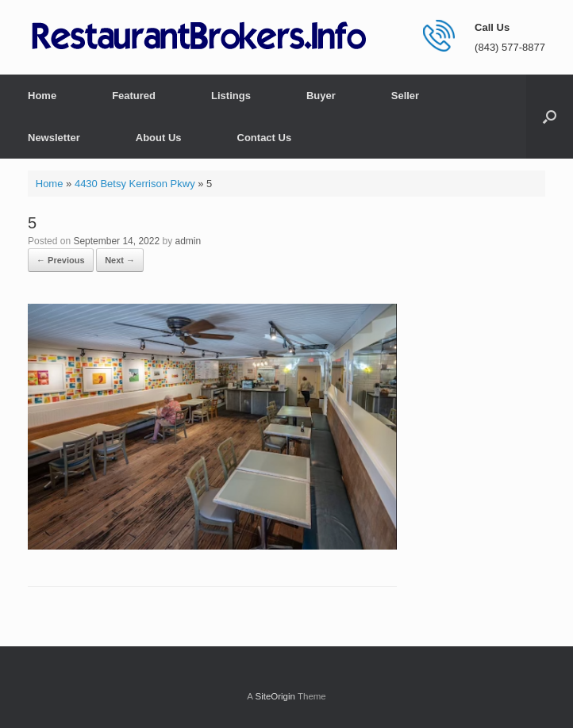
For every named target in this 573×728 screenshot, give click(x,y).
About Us (159, 138)
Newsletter (54, 138)
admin (188, 241)
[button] (550, 117)
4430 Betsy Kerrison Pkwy (135, 184)
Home (42, 96)
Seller (405, 96)
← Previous (61, 260)
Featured (134, 96)
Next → (120, 260)
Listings (231, 96)
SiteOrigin (275, 696)
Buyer (321, 96)
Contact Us (265, 138)
